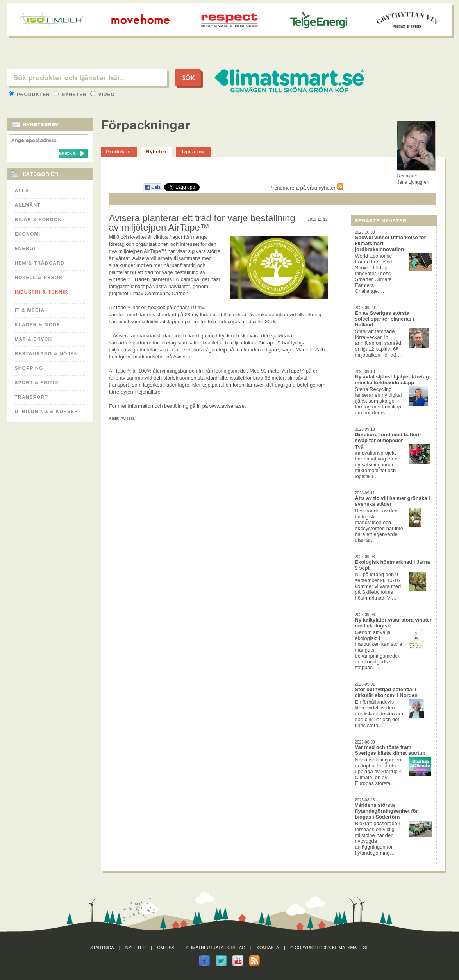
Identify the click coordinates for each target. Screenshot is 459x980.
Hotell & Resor (39, 278)
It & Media (30, 310)
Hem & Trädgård (40, 263)
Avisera (128, 418)
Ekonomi (28, 234)
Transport (31, 397)
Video (103, 95)
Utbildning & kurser (47, 412)
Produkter (30, 95)
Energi (25, 249)
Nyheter (71, 95)
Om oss (166, 948)
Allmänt (28, 205)
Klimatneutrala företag (215, 948)
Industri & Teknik (42, 292)
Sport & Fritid (37, 383)
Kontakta (268, 948)
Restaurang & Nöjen (46, 354)
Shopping (29, 368)
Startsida (102, 948)
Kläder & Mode (38, 325)
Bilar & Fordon (38, 220)
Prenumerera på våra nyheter (306, 188)
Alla (22, 191)
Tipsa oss (194, 151)
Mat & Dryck (34, 339)
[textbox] (87, 77)
